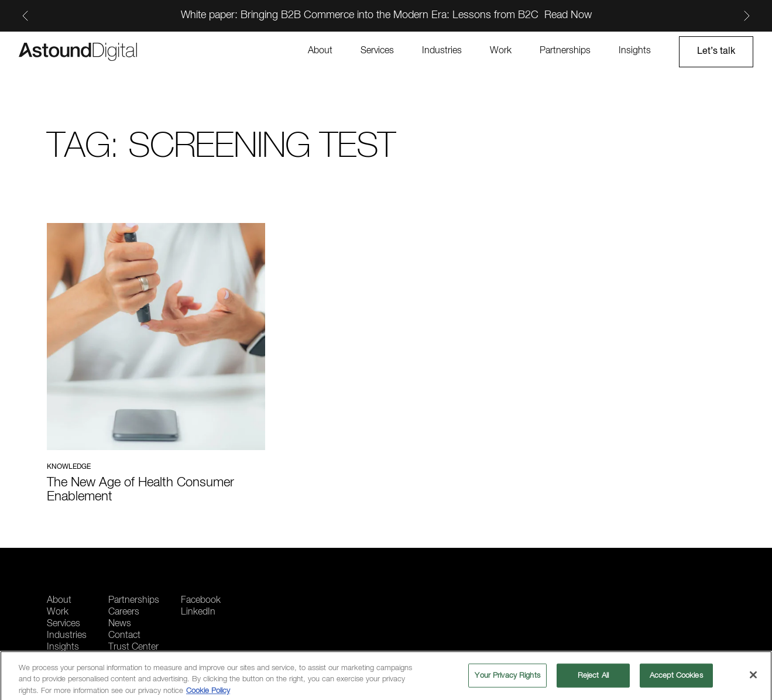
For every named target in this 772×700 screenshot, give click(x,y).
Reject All (593, 679)
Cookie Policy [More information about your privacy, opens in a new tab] (208, 694)
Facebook (201, 601)
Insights (635, 51)
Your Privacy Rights (507, 679)
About (320, 51)
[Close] (753, 678)
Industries (442, 51)
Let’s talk (716, 52)
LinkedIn (198, 612)
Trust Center (133, 647)
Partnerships (565, 51)
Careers (124, 612)
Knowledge (69, 467)
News (120, 624)
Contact (124, 636)
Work (501, 51)
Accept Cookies (676, 679)
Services (377, 51)
